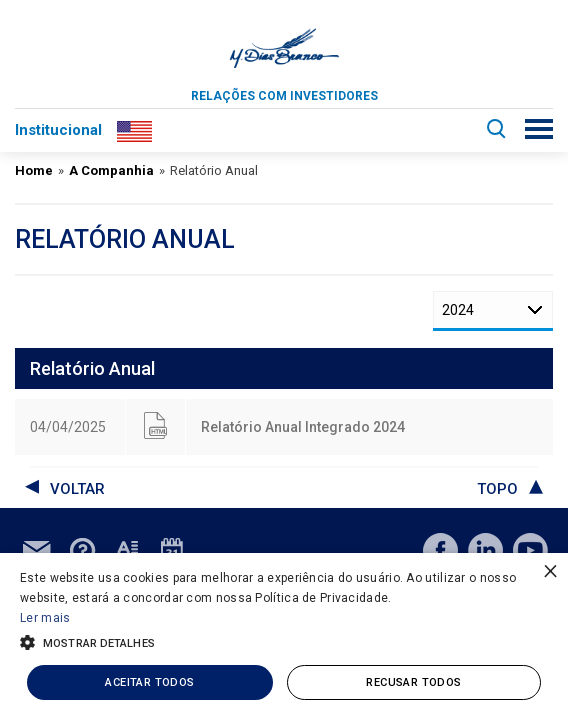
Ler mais (45, 618)
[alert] (284, 636)
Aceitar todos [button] (149, 682)
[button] (284, 641)
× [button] (550, 570)
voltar (77, 489)
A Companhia (111, 170)
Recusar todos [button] (413, 682)
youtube (530, 550)
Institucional (58, 130)
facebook (440, 550)
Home (34, 170)
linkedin (485, 550)
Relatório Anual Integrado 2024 (303, 427)
